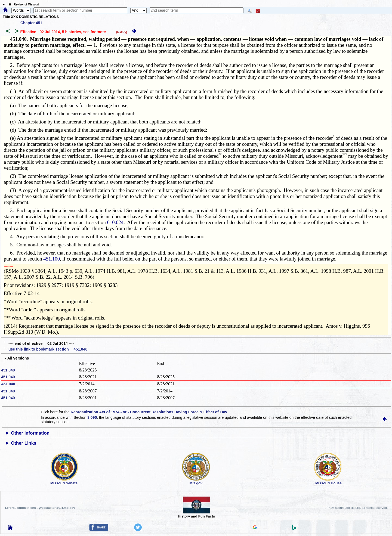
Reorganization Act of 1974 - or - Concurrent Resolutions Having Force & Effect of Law (149, 412)
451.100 (52, 259)
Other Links (24, 443)
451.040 (8, 370)
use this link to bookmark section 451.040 (48, 349)
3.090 (92, 417)
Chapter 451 (31, 23)
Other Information (30, 433)
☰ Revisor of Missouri (23, 4)
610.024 (115, 222)
